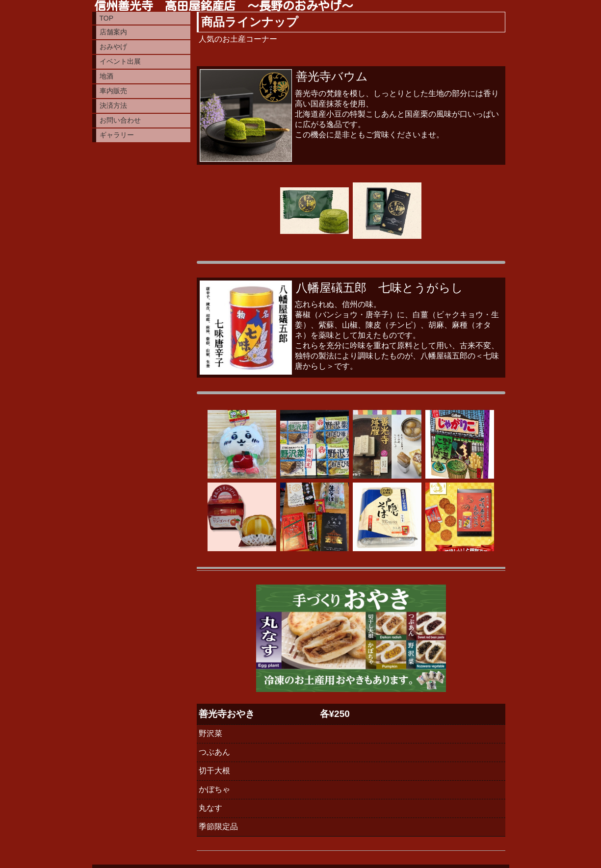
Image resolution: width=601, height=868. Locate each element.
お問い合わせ (120, 120)
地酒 (106, 76)
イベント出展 (120, 61)
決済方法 (113, 105)
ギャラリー (117, 135)
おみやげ (113, 47)
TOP (107, 18)
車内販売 (113, 91)
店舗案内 (113, 32)
